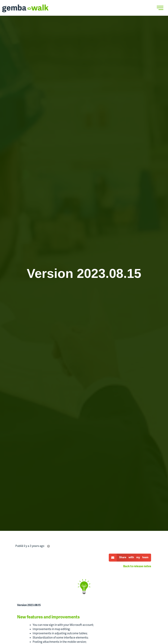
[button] (130, 558)
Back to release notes (137, 567)
